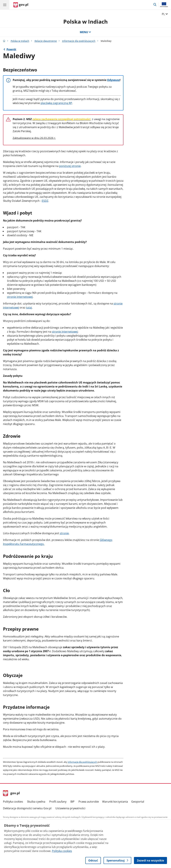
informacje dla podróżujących (82, 762)
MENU (85, 32)
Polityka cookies (13, 802)
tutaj (29, 308)
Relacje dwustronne (46, 41)
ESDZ (45, 201)
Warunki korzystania (115, 802)
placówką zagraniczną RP (56, 103)
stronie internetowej (20, 297)
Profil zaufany (58, 802)
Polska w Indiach (85, 21)
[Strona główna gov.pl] (21, 5)
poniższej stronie (70, 166)
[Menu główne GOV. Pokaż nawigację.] (5, 5)
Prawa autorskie (89, 802)
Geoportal (138, 802)
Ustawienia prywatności (70, 808)
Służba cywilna (36, 802)
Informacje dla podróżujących (79, 41)
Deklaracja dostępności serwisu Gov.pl (27, 808)
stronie (64, 533)
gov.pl (12, 793)
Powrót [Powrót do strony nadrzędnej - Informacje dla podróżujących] (11, 49)
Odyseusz (113, 80)
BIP (72, 802)
